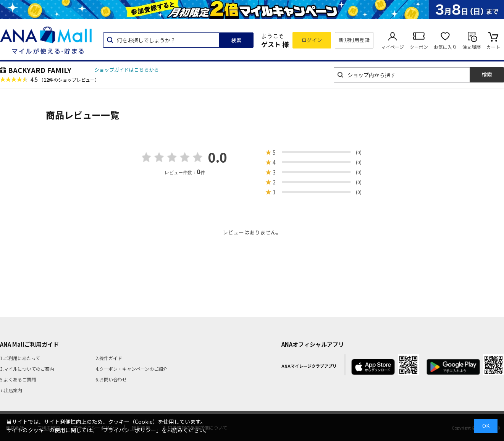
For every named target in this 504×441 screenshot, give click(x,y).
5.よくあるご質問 (18, 379)
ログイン (312, 40)
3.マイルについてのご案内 (27, 369)
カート (493, 47)
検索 (236, 40)
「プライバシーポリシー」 (129, 430)
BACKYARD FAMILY (40, 70)
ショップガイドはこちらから (127, 70)
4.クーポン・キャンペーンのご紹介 (132, 369)
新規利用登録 (354, 40)
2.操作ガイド (109, 358)
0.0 (218, 157)
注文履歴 (472, 47)
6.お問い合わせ (111, 379)
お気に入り (445, 47)
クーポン (419, 47)
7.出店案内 (11, 390)
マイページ (393, 47)
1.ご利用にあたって (20, 358)
